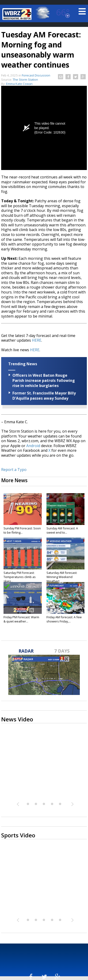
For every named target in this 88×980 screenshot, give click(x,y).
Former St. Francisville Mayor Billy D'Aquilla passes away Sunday (44, 396)
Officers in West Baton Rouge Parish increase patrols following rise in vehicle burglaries (44, 380)
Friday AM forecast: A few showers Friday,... (64, 619)
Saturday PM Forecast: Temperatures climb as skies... (20, 577)
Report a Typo (14, 470)
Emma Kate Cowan (19, 84)
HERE (37, 340)
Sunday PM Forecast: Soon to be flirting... (22, 530)
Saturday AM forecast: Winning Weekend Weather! (62, 577)
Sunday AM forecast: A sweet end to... (62, 530)
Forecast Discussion (36, 75)
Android (33, 446)
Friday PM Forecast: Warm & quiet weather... (21, 619)
